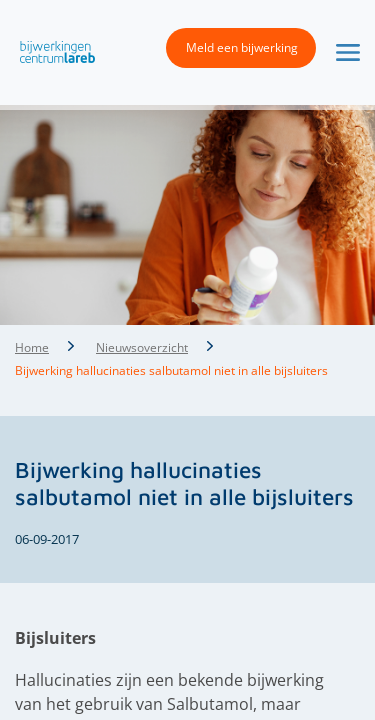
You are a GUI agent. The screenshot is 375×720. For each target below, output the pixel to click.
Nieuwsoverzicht (142, 347)
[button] (52, 51)
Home (32, 347)
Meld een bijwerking (242, 47)
